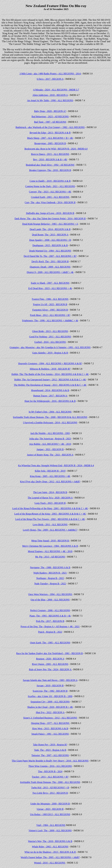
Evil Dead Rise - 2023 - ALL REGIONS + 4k (50, 288)
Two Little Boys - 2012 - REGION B (50, 793)
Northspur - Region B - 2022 (50, 578)
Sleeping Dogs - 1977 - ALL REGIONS (50, 723)
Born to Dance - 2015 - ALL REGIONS (50, 154)
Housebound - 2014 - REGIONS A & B (50, 390)
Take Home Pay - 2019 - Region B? (50, 745)
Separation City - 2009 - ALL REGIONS (50, 702)
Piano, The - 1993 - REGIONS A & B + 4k (50, 616)
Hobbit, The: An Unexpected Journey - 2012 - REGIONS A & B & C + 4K (50, 380)
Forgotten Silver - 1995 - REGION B (50, 310)
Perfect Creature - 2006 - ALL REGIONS (50, 610)
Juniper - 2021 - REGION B (50, 449)
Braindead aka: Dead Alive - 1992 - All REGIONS (50, 165)
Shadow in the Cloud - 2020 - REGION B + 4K (50, 707)
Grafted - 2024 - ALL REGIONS (50, 342)
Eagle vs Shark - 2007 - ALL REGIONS (50, 283)
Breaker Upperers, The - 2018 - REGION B (50, 170)
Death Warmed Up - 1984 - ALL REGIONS (50, 251)
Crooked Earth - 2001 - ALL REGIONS (50, 197)
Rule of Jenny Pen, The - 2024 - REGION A (50, 669)
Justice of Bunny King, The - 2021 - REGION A (50, 455)
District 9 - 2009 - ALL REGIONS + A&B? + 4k (50, 272)
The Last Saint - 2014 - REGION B (50, 492)
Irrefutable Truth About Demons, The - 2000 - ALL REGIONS (50, 782)
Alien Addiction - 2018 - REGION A (50, 95)
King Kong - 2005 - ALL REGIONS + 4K (50, 476)
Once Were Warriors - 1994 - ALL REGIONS (50, 594)
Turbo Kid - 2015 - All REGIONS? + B (50, 788)
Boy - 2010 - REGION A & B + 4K (50, 159)
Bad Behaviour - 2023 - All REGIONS (50, 117)
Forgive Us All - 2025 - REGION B (50, 304)
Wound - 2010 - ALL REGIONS (50, 863)
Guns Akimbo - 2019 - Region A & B (50, 353)
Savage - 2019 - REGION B (50, 686)
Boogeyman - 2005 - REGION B (50, 143)
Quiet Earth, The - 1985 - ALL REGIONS (50, 643)
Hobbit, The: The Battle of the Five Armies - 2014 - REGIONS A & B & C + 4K (50, 374)
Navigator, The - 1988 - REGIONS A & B (50, 567)
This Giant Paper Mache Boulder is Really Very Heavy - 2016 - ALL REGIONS (50, 761)
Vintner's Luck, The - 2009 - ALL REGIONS (50, 830)
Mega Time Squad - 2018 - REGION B (50, 541)
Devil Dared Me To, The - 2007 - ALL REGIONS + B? (50, 256)
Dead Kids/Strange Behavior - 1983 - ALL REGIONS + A (50, 224)
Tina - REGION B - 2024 (50, 771)
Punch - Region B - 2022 (50, 632)
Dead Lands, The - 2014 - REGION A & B (50, 229)
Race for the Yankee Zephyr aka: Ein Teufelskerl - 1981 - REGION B (49, 653)
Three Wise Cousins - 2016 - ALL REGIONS (50, 766)
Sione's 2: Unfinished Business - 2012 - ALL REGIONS (50, 718)
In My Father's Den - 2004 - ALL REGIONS (50, 412)
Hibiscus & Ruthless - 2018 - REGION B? (50, 369)
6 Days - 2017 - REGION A (50, 79)
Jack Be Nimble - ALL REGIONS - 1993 (50, 433)
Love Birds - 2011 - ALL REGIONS (50, 525)
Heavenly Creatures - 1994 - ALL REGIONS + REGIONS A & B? (50, 363)
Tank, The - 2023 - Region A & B (50, 750)
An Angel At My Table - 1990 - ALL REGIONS (50, 100)
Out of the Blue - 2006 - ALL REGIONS (50, 600)
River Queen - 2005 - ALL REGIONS (50, 664)
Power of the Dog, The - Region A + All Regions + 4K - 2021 (50, 627)
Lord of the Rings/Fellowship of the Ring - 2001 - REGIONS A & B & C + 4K (50, 508)
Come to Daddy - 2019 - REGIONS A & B (50, 181)
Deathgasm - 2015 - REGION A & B (50, 245)
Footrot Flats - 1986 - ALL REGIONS (50, 299)
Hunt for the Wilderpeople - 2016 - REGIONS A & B (50, 401)
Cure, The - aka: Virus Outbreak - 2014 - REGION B (50, 202)
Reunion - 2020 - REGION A (50, 659)
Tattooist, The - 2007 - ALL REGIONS (50, 755)
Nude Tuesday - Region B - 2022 (50, 584)
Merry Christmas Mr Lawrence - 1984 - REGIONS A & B (50, 546)
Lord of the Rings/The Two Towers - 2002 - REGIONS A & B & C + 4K (50, 519)
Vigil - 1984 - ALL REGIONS (51, 825)
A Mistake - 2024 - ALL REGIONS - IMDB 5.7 (56, 90)
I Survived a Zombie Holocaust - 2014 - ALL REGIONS (50, 423)
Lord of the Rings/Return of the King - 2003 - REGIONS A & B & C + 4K (50, 514)
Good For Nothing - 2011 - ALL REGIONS (50, 337)
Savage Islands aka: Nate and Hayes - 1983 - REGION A (50, 680)
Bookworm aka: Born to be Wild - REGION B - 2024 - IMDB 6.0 (56, 149)
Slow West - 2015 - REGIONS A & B (50, 729)
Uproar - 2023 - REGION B (50, 809)
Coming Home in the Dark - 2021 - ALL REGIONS (50, 186)
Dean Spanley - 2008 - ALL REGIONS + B (50, 240)
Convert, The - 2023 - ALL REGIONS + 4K (50, 192)
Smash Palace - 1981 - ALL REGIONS (50, 734)
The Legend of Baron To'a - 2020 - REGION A (50, 498)
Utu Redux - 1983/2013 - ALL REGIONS (50, 814)
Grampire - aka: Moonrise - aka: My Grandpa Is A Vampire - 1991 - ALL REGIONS (50, 347)
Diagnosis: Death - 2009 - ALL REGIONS (50, 267)
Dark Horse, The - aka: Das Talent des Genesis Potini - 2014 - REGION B (50, 219)
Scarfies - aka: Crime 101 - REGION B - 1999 (50, 696)
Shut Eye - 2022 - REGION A (50, 712)
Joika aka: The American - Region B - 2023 (50, 439)
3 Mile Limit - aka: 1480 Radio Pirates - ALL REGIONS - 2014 (50, 74)
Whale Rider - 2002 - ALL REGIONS (50, 847)
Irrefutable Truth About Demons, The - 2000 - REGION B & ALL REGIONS (50, 417)
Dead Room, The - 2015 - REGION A (50, 235)
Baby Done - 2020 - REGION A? (50, 111)
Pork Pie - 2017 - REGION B (50, 621)
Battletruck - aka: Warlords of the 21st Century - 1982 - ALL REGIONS (50, 127)
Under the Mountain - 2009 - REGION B (50, 804)
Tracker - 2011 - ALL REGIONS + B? (50, 777)
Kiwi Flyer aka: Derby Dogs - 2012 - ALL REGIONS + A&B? (50, 482)
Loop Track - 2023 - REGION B (50, 503)
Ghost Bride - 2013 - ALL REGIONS (50, 331)
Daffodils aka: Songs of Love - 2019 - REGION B (50, 213)
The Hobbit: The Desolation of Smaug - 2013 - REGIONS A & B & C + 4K (50, 385)
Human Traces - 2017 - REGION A (50, 396)
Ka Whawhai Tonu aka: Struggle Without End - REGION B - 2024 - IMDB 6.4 (56, 465)
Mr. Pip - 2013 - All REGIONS (50, 557)
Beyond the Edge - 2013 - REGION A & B (50, 133)
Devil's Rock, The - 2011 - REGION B (50, 261)
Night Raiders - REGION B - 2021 (50, 573)
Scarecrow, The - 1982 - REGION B (50, 691)
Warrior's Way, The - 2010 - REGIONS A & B (50, 841)
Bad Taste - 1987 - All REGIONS (50, 122)
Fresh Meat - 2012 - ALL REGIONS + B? (50, 315)
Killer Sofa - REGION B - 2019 (50, 471)
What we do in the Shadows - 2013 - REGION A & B (50, 852)
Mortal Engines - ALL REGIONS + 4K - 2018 (50, 551)
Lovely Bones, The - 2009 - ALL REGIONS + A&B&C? (50, 530)
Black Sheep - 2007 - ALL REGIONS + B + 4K (50, 138)
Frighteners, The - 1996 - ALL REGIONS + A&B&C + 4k (50, 321)
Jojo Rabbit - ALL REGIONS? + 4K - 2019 (50, 444)
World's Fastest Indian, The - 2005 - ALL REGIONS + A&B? (50, 857)
